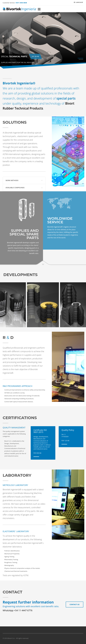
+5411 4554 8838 (21, 3)
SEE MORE (35, 56)
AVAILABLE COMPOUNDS (15, 188)
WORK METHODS (12, 180)
